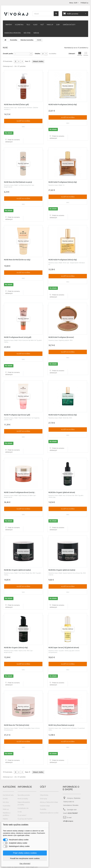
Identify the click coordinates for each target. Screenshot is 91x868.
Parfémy (9, 25)
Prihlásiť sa (84, 3)
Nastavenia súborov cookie (49, 813)
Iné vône (27, 33)
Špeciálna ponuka (24, 795)
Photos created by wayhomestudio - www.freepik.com (19, 867)
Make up (50, 25)
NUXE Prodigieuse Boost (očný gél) (18, 337)
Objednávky (44, 795)
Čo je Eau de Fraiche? (25, 819)
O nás (20, 812)
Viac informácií (25, 864)
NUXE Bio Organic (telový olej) (16, 648)
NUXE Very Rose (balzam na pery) (61, 725)
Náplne (36, 33)
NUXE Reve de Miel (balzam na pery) (18, 182)
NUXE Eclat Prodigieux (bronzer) (61, 337)
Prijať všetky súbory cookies (25, 853)
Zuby (58, 25)
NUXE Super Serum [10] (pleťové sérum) (64, 648)
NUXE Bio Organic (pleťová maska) (17, 570)
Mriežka (80, 54)
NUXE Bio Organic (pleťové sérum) (62, 492)
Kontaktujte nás (23, 808)
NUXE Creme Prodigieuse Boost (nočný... (20, 492)
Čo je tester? (22, 815)
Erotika (5, 799)
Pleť (42, 25)
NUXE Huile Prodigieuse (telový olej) (63, 105)
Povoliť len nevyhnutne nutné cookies (25, 858)
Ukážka (38, 54)
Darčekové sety (69, 25)
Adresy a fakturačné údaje (49, 802)
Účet (43, 787)
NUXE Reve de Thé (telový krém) (17, 725)
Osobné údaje (45, 806)
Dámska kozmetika (27, 40)
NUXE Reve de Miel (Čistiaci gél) (16, 105)
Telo (28, 25)
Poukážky (43, 809)
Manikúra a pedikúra (13, 33)
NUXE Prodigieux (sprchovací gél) (17, 415)
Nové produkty (23, 799)
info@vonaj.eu (68, 821)
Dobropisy (43, 799)
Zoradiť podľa (8, 54)
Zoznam (86, 54)
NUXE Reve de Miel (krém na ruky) (17, 260)
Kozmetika (19, 25)
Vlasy (35, 25)
